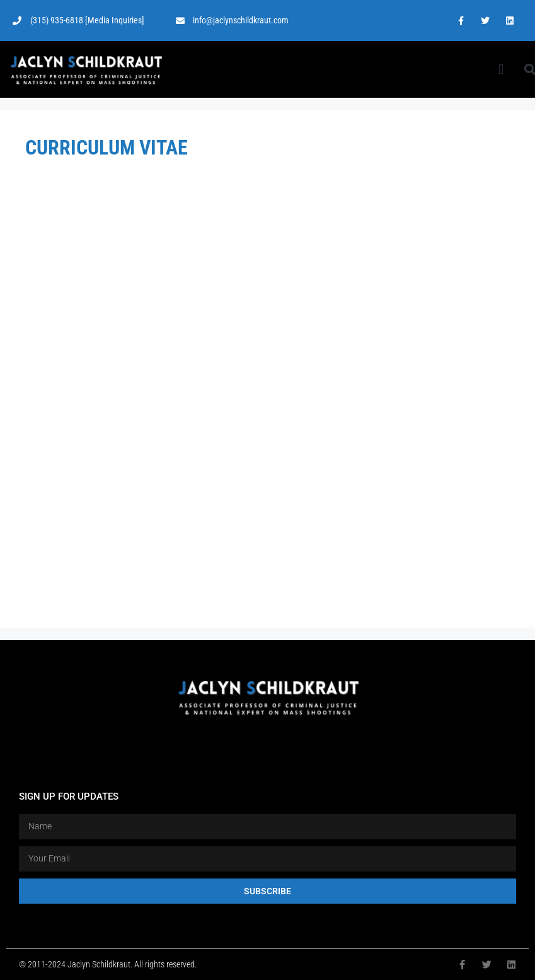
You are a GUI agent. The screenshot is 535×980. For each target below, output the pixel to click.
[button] (501, 70)
